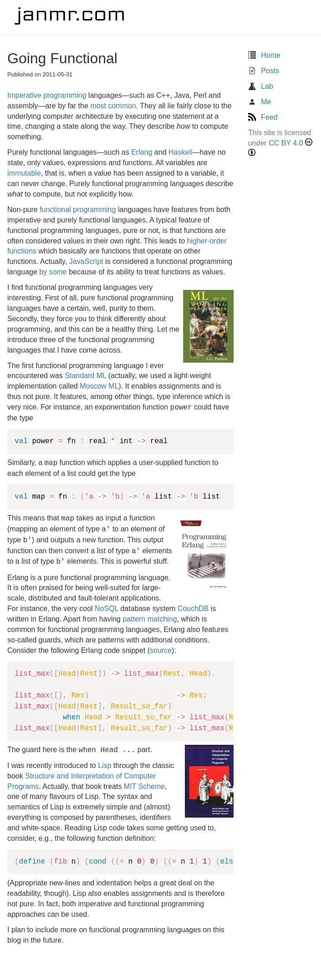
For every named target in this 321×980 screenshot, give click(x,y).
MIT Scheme (144, 786)
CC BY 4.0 (286, 143)
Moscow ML (99, 386)
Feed (263, 117)
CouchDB (193, 609)
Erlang (142, 152)
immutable (24, 173)
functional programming (78, 210)
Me (260, 102)
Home (264, 55)
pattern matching (150, 619)
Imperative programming (47, 95)
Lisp (104, 765)
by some (53, 272)
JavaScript (86, 261)
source (161, 650)
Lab (261, 86)
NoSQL (107, 609)
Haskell (180, 152)
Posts (264, 71)
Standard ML (85, 376)
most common (113, 106)
